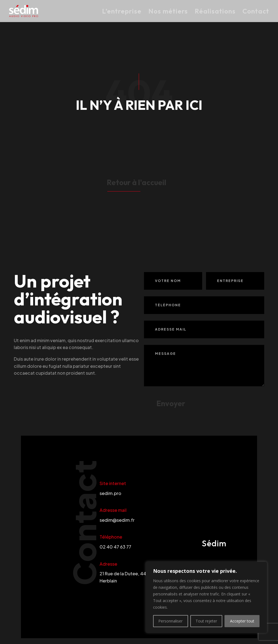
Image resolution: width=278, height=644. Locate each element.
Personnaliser (170, 621)
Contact (256, 12)
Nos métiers (168, 12)
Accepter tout (242, 621)
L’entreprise (122, 12)
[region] (206, 597)
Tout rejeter (206, 621)
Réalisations (215, 12)
